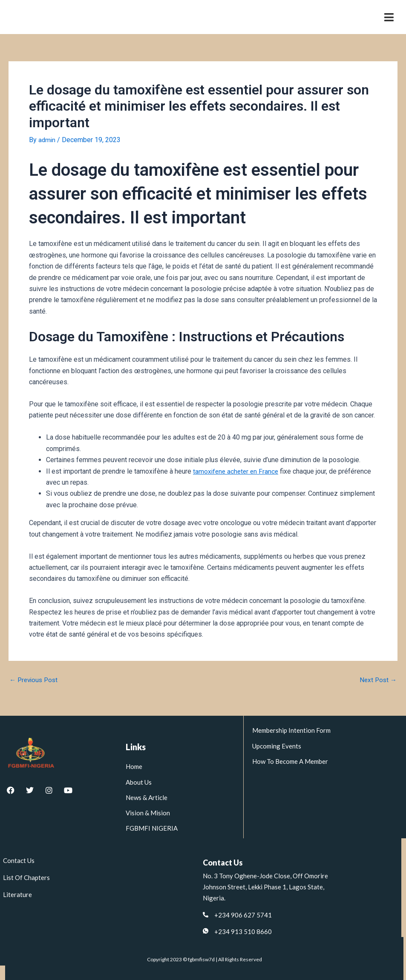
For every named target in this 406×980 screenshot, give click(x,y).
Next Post (377, 680)
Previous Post (35, 680)
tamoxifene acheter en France (237, 471)
